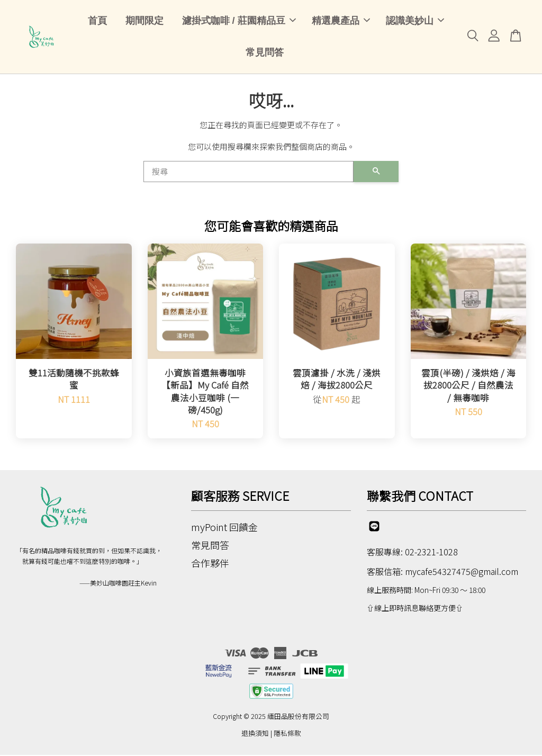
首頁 (97, 21)
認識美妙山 (415, 21)
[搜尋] (249, 173)
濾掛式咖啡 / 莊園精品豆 (239, 21)
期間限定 (144, 21)
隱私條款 (287, 735)
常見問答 (265, 53)
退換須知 (255, 735)
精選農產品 (341, 21)
